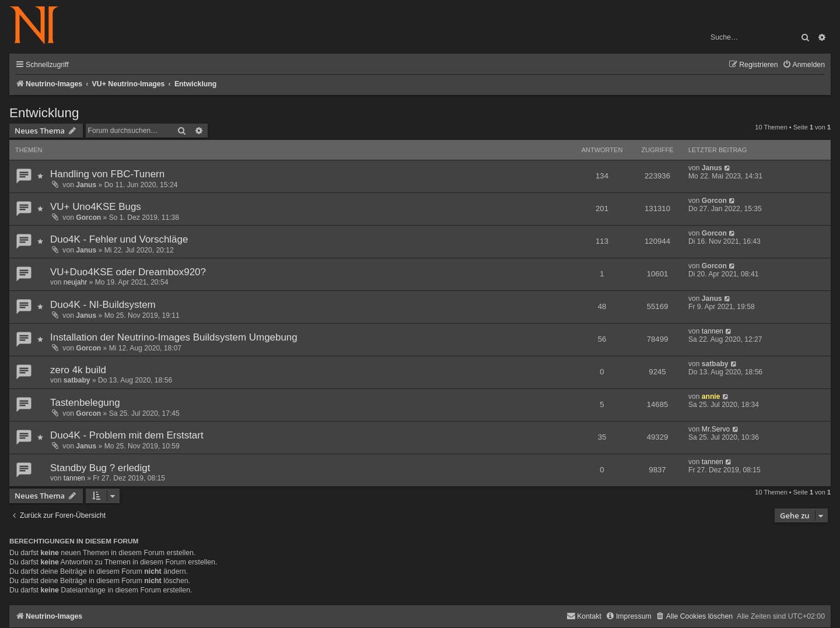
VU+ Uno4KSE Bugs (96, 207)
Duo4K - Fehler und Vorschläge (119, 239)
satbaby (77, 380)
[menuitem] (804, 65)
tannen (713, 331)
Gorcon (88, 217)
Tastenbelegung (85, 403)
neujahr (75, 282)
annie (711, 397)
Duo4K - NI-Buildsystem (103, 305)
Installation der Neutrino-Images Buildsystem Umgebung (174, 337)
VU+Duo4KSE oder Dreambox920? (128, 272)
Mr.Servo (716, 429)
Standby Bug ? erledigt (100, 468)
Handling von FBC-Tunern (107, 174)
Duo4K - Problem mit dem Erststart (127, 435)
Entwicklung (44, 113)
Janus (86, 185)
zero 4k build (78, 370)
